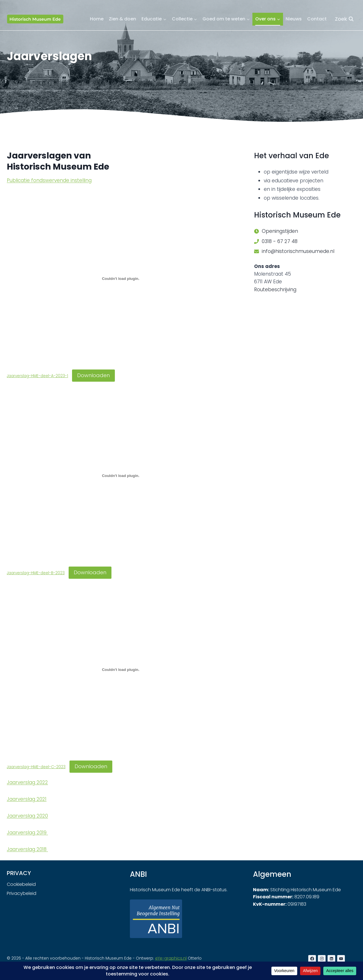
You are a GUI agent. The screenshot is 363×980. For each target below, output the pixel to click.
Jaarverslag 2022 (27, 782)
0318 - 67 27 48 (280, 241)
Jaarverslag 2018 (27, 849)
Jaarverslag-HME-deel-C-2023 (36, 767)
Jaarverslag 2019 (27, 833)
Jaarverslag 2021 (27, 799)
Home (97, 19)
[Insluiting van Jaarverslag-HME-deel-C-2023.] (121, 670)
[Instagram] (322, 959)
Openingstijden (280, 231)
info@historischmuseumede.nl (298, 251)
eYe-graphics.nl (171, 958)
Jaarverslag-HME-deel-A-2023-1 (37, 376)
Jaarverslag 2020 (27, 816)
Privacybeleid (22, 893)
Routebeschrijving (275, 290)
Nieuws (294, 19)
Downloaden (93, 375)
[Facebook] (312, 959)
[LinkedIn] (331, 959)
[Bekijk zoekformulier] (344, 19)
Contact (317, 19)
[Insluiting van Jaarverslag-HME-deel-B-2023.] (121, 476)
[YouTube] (341, 959)
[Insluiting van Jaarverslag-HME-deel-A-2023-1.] (121, 278)
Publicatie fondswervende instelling (49, 180)
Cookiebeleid (21, 884)
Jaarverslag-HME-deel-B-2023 (36, 573)
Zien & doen (123, 19)
